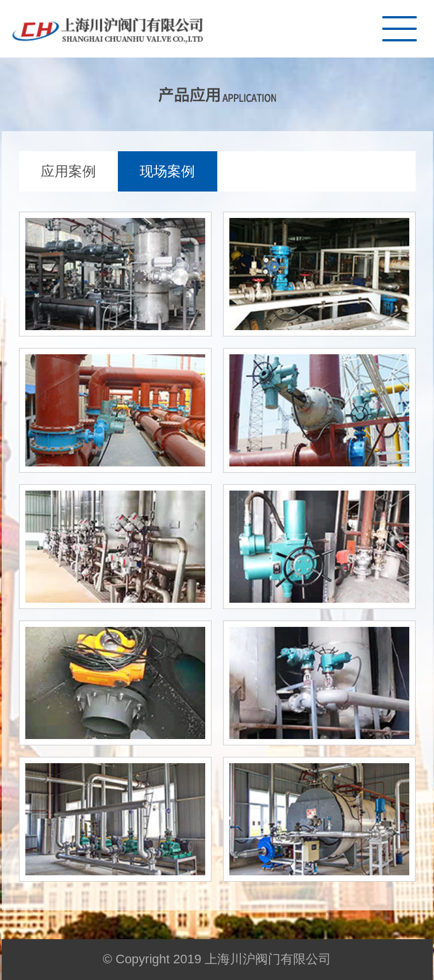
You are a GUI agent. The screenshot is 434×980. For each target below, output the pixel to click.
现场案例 (167, 171)
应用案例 (68, 171)
